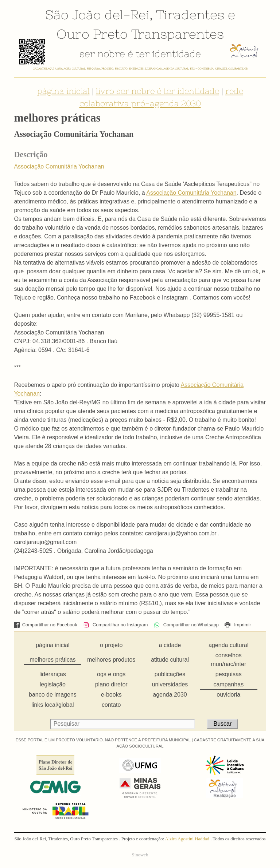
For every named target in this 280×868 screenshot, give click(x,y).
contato (111, 705)
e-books (111, 695)
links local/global (53, 705)
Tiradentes (190, 15)
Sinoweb (140, 855)
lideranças (53, 674)
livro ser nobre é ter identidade (157, 91)
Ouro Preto (92, 34)
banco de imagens (53, 695)
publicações (170, 674)
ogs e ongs (111, 674)
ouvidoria (228, 695)
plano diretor (111, 684)
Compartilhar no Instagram (115, 625)
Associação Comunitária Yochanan (59, 167)
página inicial (63, 91)
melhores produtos (111, 660)
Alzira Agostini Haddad (187, 839)
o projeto (111, 645)
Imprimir (238, 625)
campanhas (228, 684)
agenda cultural (228, 645)
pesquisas (229, 674)
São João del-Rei (97, 15)
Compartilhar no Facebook (45, 625)
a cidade (170, 645)
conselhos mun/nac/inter (228, 660)
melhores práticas (52, 660)
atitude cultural (170, 660)
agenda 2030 (170, 695)
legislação (53, 684)
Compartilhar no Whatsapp (186, 625)
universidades (170, 684)
